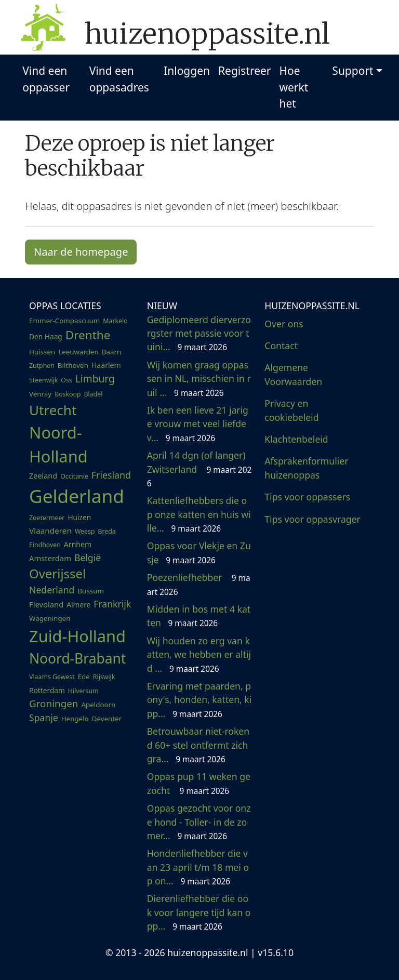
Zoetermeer (47, 518)
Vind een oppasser (46, 79)
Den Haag (46, 336)
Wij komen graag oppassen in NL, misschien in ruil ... (199, 379)
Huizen (79, 517)
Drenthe (88, 335)
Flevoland (46, 604)
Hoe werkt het (294, 87)
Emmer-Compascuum (64, 321)
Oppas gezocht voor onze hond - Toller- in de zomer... (199, 822)
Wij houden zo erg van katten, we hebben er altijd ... (199, 654)
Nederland (52, 590)
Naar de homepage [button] (81, 252)
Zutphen (42, 366)
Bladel (94, 394)
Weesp (85, 531)
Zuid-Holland (77, 636)
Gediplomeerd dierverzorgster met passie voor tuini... (199, 333)
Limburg (95, 379)
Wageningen (50, 618)
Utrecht (53, 410)
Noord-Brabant (77, 658)
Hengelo (75, 719)
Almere (78, 605)
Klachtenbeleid (296, 439)
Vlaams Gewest (52, 677)
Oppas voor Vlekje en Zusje (199, 552)
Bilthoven (73, 365)
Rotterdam (47, 690)
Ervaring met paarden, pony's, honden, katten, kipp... (199, 700)
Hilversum (83, 691)
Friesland (111, 475)
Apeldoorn (98, 705)
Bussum (91, 591)
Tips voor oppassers (307, 497)
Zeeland (43, 476)
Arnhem (78, 544)
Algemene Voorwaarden (293, 374)
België (88, 558)
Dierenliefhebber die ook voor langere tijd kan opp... (199, 912)
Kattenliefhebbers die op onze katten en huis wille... (199, 514)
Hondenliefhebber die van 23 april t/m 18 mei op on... (198, 867)
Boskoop (68, 394)
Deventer (107, 719)
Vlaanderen (50, 531)
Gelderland (77, 496)
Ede (84, 677)
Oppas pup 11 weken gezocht (199, 783)
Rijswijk (104, 677)
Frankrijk (112, 604)
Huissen (42, 352)
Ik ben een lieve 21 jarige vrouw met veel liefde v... (198, 424)
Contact (281, 346)
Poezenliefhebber (199, 584)
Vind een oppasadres (119, 79)
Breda (107, 531)
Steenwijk (43, 380)
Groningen (54, 704)
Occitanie (74, 476)
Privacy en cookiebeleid (291, 410)
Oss (66, 380)
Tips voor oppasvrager (312, 519)
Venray (40, 394)
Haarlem (106, 365)
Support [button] (353, 71)
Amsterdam (50, 558)
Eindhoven (45, 545)
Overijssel (57, 573)
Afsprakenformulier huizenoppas (306, 468)
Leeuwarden (78, 352)
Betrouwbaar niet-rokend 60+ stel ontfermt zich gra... (198, 745)
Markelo (115, 321)
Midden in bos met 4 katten (199, 616)
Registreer (245, 71)
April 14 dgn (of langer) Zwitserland (199, 469)
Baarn (111, 352)
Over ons (284, 324)
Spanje (44, 718)
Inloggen (187, 71)
